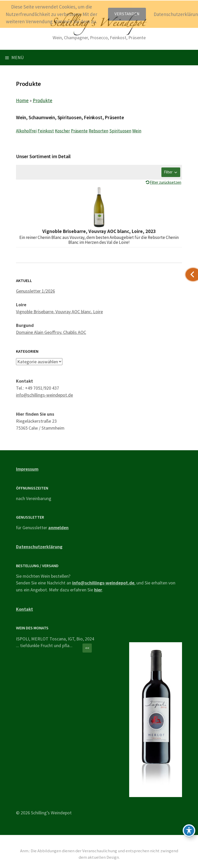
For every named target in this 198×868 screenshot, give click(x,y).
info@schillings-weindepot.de (44, 395)
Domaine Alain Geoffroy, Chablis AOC (51, 332)
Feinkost (46, 131)
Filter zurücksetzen (166, 182)
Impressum (27, 469)
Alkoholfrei (26, 131)
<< (87, 648)
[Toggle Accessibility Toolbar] (189, 831)
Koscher (62, 131)
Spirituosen (120, 131)
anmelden (58, 528)
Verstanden (127, 14)
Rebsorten (98, 131)
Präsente (79, 131)
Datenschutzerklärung (39, 547)
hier (98, 590)
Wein (137, 131)
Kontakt (24, 609)
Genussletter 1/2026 (35, 291)
